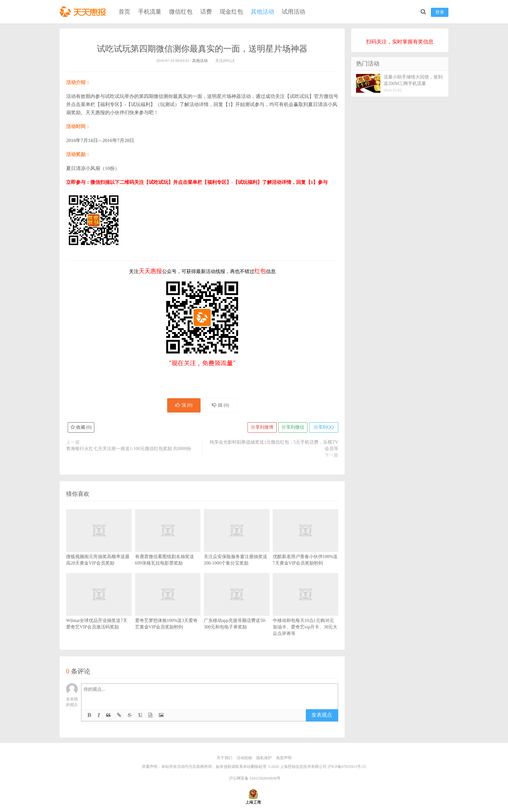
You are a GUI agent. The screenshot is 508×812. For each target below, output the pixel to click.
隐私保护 (264, 758)
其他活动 (262, 12)
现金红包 (231, 12)
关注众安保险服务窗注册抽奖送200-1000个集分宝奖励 (237, 547)
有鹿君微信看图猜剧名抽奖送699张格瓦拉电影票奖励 (168, 547)
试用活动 (294, 12)
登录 (440, 12)
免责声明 (284, 758)
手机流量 (150, 12)
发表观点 (322, 715)
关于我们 (225, 758)
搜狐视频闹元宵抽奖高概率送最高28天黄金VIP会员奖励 (99, 547)
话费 (206, 12)
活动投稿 (244, 758)
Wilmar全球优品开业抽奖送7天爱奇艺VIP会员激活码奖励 (99, 611)
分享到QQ (324, 427)
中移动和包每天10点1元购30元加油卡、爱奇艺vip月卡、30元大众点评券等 (306, 614)
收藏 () (81, 427)
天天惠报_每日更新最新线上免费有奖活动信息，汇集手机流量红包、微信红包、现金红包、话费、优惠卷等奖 (84, 12)
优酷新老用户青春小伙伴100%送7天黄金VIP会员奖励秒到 (306, 547)
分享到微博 (262, 427)
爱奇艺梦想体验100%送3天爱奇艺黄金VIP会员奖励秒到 (168, 611)
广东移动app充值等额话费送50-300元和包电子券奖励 (237, 611)
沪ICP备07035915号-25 (347, 767)
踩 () (220, 405)
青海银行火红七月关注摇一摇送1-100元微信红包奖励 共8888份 (129, 449)
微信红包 (181, 12)
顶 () (184, 405)
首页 (124, 12)
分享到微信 (293, 427)
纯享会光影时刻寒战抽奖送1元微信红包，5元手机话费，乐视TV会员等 (274, 445)
